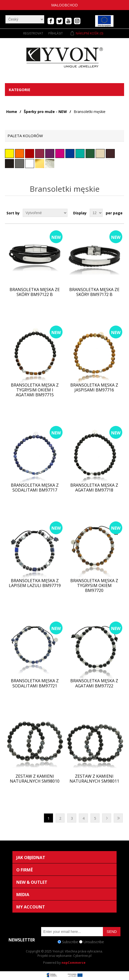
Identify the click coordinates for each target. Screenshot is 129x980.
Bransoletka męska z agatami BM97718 (94, 488)
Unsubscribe (94, 942)
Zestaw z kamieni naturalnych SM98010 (35, 779)
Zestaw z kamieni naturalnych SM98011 (94, 779)
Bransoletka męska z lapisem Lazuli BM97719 (35, 583)
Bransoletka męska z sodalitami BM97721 (35, 683)
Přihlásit (56, 33)
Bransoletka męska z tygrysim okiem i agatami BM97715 (35, 390)
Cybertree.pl (82, 956)
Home (12, 112)
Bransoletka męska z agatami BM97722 (94, 683)
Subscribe (70, 942)
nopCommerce (74, 963)
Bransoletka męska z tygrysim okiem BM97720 (94, 586)
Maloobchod (64, 5)
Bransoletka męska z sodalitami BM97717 (35, 488)
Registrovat (33, 33)
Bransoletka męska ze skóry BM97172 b (94, 292)
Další (107, 818)
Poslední (118, 818)
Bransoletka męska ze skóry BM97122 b (35, 292)
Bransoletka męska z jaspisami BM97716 (94, 388)
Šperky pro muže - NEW (45, 112)
